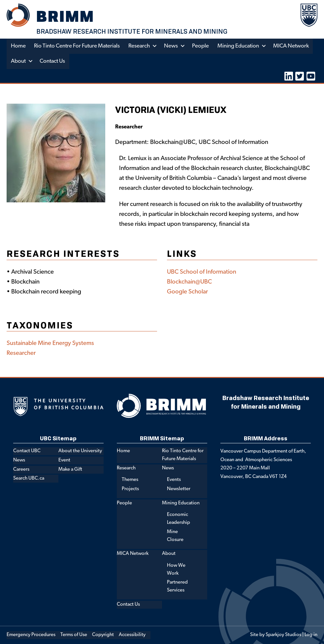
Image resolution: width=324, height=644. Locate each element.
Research (140, 46)
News (172, 46)
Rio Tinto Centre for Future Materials (77, 46)
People (201, 46)
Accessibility (132, 635)
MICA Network (292, 46)
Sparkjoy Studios (283, 635)
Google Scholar (187, 292)
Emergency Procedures (31, 635)
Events (174, 480)
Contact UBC (27, 451)
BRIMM (66, 16)
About (18, 61)
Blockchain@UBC (190, 282)
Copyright (103, 635)
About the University (80, 451)
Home (18, 46)
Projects (130, 489)
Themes (130, 480)
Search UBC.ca (29, 478)
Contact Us (53, 61)
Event (64, 460)
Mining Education (239, 46)
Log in (311, 635)
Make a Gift (70, 469)
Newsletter (179, 489)
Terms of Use (74, 635)
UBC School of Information (202, 272)
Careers (21, 469)
